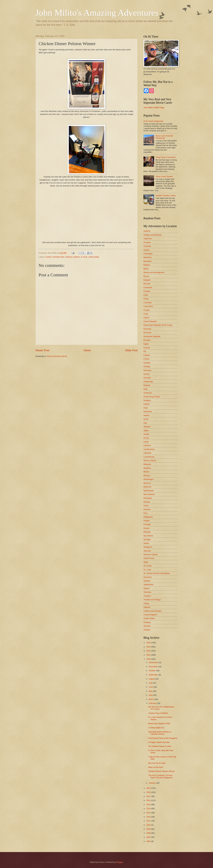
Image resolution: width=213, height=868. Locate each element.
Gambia (147, 363)
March (152, 699)
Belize (146, 269)
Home (87, 350)
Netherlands (149, 491)
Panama (147, 509)
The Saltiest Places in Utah (160, 746)
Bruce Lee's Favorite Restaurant (164, 137)
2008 (149, 833)
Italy (145, 423)
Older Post (131, 350)
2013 (149, 813)
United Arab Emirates (153, 611)
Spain (146, 562)
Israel (146, 419)
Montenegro (149, 479)
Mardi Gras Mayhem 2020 (159, 723)
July (151, 683)
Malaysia (147, 464)
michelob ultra (58, 257)
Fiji (145, 351)
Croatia (147, 310)
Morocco (147, 483)
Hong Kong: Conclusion (166, 157)
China (146, 299)
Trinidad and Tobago (152, 600)
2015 (149, 805)
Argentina (148, 239)
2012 (149, 817)
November (153, 667)
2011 (149, 821)
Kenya (146, 438)
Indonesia (148, 412)
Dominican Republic (152, 336)
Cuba (146, 314)
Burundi (147, 284)
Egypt (146, 344)
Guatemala (148, 382)
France (146, 359)
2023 (149, 647)
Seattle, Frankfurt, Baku (166, 196)
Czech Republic (150, 321)
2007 (149, 837)
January (152, 783)
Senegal (147, 539)
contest (48, 257)
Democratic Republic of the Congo (158, 325)
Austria (146, 250)
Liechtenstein (149, 449)
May (151, 691)
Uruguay (147, 622)
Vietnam (147, 630)
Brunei (146, 276)
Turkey (146, 603)
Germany (147, 370)
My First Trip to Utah (157, 763)
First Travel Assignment (153, 121)
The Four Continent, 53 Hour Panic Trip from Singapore (160, 776)
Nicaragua (148, 498)
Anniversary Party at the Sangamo (163, 738)
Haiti (145, 389)
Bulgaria (147, 280)
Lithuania (147, 453)
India (146, 408)
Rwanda (147, 532)
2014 (149, 808)
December (153, 662)
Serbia (146, 543)
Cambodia (148, 287)
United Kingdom (150, 615)
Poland (146, 521)
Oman (146, 506)
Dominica (147, 333)
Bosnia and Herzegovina (154, 272)
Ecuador (147, 340)
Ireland (146, 415)
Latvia (146, 442)
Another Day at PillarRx (158, 713)
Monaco (147, 476)
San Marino (148, 536)
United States (149, 618)
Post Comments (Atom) (57, 356)
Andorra (147, 231)
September (154, 675)
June (151, 687)
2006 (149, 841)
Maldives (147, 468)
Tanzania (147, 592)
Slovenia (147, 551)
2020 (149, 659)
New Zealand (149, 494)
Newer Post (42, 350)
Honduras (148, 393)
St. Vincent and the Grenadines (157, 573)
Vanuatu (147, 626)
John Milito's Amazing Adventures (97, 13)
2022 (149, 651)
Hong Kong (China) (152, 397)
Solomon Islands (151, 554)
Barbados (148, 261)
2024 (149, 643)
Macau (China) (150, 460)
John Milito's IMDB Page (154, 108)
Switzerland (148, 585)
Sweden (147, 581)
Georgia (147, 366)
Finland (147, 355)
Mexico (147, 472)
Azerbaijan (148, 254)
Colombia (147, 303)
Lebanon (147, 445)
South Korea (149, 558)
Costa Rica (148, 306)
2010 (149, 825)
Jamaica (147, 427)
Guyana (147, 385)
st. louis (84, 257)
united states (94, 257)
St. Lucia (147, 570)
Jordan (146, 434)
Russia (146, 528)
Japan (146, 430)
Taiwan (146, 588)
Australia (147, 246)
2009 (149, 829)
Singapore (148, 547)
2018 (149, 792)
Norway (147, 502)
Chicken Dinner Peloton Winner (162, 771)
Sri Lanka (147, 566)
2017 (149, 796)
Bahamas (147, 257)
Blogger (120, 862)
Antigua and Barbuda (152, 235)
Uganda (147, 607)
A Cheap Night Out (156, 728)
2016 (149, 800)
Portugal (147, 524)
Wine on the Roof (156, 767)
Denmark (147, 329)
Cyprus (147, 317)
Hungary (147, 400)
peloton (77, 257)
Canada (147, 291)
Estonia (147, 348)
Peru (145, 513)
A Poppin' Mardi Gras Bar (159, 742)
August (152, 679)
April (151, 695)
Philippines (148, 517)
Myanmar (147, 487)
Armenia (147, 242)
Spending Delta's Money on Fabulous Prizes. (160, 733)
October (152, 671)
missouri (69, 257)
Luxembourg (149, 457)
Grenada (147, 378)
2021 (149, 655)
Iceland (147, 404)
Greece (147, 374)
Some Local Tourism (164, 176)
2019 (149, 788)
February (153, 703)
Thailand (147, 596)
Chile (146, 295)
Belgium (147, 265)
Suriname (148, 577)
